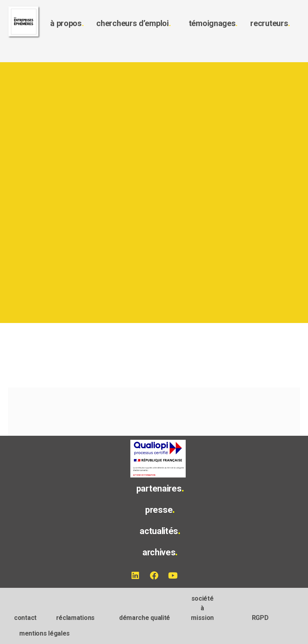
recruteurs (270, 23)
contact (25, 618)
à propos (67, 23)
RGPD (260, 618)
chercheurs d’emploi (134, 23)
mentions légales (45, 633)
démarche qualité (145, 618)
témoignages (213, 23)
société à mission (202, 608)
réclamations (75, 618)
